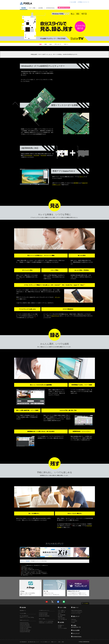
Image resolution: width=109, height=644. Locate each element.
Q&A (51, 44)
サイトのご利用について (45, 642)
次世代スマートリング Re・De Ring (27, 617)
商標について (54, 642)
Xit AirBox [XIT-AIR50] (24, 629)
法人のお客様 (73, 2)
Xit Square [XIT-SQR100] (25, 626)
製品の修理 (60, 616)
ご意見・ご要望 (61, 642)
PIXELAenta (74, 619)
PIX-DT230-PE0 (28, 155)
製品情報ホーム (23, 611)
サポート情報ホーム (62, 611)
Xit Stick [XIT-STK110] (24, 623)
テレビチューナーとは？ (76, 613)
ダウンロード (58, 44)
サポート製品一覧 (61, 612)
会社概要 (60, 627)
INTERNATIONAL (50, 8)
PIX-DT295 (43, 155)
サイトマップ (75, 633)
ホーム (23, 561)
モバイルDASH (74, 621)
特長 (40, 44)
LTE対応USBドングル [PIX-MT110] (46, 623)
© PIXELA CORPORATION (84, 642)
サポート (66, 44)
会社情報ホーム (61, 625)
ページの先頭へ (86, 603)
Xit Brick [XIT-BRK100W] (25, 624)
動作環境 (76, 183)
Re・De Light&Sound (24, 616)
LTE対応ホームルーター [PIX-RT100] (46, 621)
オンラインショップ (63, 8)
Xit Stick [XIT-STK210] (43, 613)
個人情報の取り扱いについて (34, 642)
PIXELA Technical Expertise (77, 611)
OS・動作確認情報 (62, 615)
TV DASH (73, 622)
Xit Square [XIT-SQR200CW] (26, 627)
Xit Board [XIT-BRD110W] (25, 632)
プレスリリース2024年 (62, 628)
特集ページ (75, 607)
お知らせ (60, 613)
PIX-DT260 (36, 155)
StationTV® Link (55, 316)
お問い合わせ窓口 (61, 618)
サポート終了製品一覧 (62, 619)
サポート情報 (32, 8)
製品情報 (24, 8)
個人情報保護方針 (23, 642)
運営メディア (75, 616)
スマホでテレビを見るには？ (77, 612)
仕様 (45, 44)
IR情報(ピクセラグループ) (84, 2)
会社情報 (41, 8)
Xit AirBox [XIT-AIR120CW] (25, 630)
